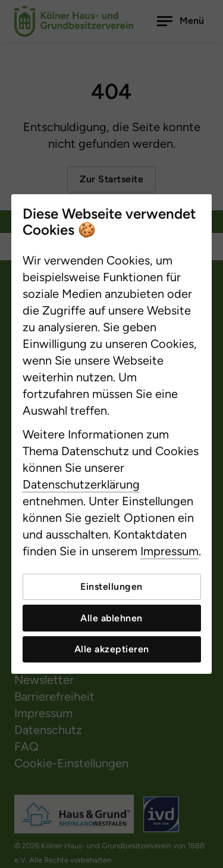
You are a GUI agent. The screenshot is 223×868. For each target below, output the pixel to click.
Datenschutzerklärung (81, 484)
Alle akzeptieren (112, 649)
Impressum (169, 551)
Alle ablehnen (111, 618)
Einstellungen (111, 587)
